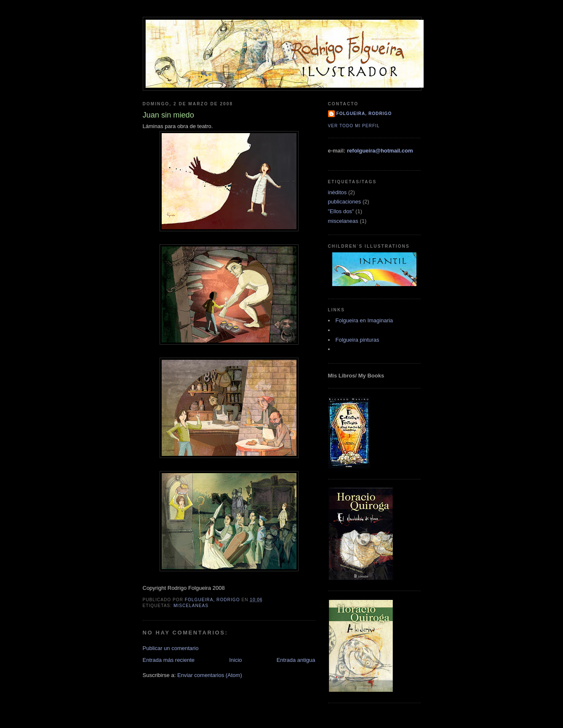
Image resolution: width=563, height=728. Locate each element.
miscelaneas (191, 606)
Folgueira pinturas (358, 340)
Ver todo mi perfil (354, 126)
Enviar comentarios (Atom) (210, 675)
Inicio (235, 660)
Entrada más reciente (169, 660)
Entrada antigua (296, 660)
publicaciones (345, 202)
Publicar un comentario (171, 648)
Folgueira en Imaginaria (364, 320)
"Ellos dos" (341, 211)
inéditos (338, 192)
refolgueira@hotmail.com (380, 151)
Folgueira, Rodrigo (364, 114)
